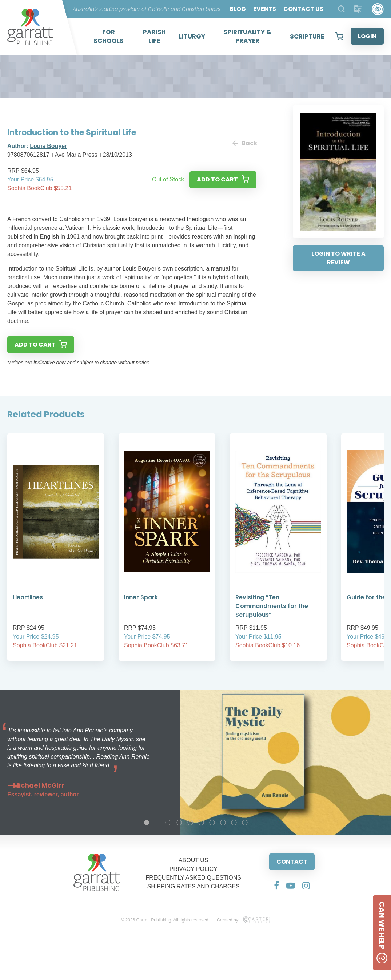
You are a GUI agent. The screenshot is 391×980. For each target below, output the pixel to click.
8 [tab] (223, 823)
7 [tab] (212, 823)
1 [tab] (147, 823)
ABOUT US (193, 860)
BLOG (238, 9)
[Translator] (358, 9)
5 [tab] (190, 823)
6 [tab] (201, 823)
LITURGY (192, 36)
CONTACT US (303, 9)
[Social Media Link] (276, 885)
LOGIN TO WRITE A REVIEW (338, 258)
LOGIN (367, 36)
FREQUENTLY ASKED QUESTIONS (193, 878)
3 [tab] (168, 823)
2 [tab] (157, 823)
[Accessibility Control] (378, 9)
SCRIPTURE (307, 36)
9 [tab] (234, 823)
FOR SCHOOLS (109, 36)
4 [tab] (179, 823)
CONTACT (292, 862)
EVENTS (265, 9)
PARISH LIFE (154, 36)
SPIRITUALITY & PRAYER (247, 36)
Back (244, 143)
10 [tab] (245, 823)
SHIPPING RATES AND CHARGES (193, 886)
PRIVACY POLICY (193, 869)
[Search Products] (341, 9)
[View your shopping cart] (339, 36)
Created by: (244, 920)
